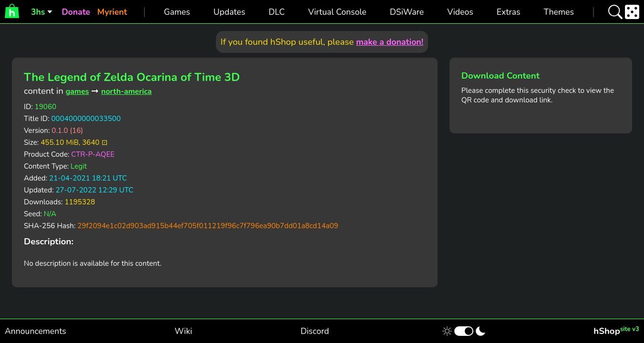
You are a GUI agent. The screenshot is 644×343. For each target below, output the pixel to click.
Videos (460, 12)
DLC (277, 12)
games (77, 91)
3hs (38, 12)
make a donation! (390, 42)
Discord (315, 331)
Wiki (183, 331)
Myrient (112, 12)
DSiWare (407, 12)
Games (177, 12)
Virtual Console (337, 12)
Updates (230, 12)
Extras (509, 12)
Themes (559, 12)
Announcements (36, 331)
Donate (76, 12)
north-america (126, 91)
